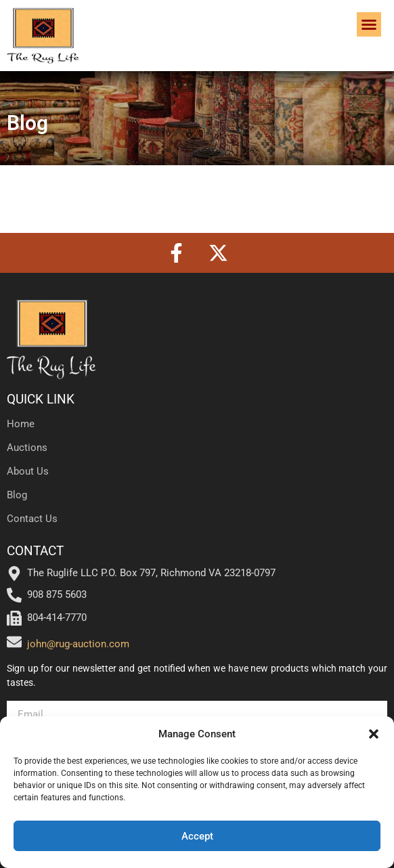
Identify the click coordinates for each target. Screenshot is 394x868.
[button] (374, 734)
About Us (28, 471)
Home (21, 424)
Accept (197, 836)
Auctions (27, 448)
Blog (17, 495)
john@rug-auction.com (78, 644)
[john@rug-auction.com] (14, 642)
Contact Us (32, 519)
